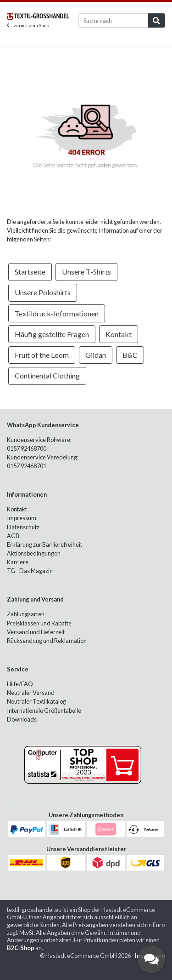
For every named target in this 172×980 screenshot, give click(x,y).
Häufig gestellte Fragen (52, 334)
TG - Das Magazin (30, 571)
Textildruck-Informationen (57, 313)
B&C (130, 355)
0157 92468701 (27, 466)
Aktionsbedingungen (34, 553)
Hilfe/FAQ (20, 684)
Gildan (96, 355)
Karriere (18, 562)
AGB (13, 536)
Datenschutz (23, 527)
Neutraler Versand (31, 693)
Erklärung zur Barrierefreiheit (44, 544)
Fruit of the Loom (42, 355)
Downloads (22, 719)
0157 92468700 (27, 448)
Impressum (22, 518)
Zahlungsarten (26, 614)
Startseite (30, 272)
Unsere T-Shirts (86, 272)
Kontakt (119, 334)
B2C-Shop (21, 948)
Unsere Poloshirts (43, 292)
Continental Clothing (47, 375)
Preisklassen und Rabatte (39, 623)
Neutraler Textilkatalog (36, 701)
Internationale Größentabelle (44, 711)
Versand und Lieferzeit (36, 632)
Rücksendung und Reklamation (47, 641)
